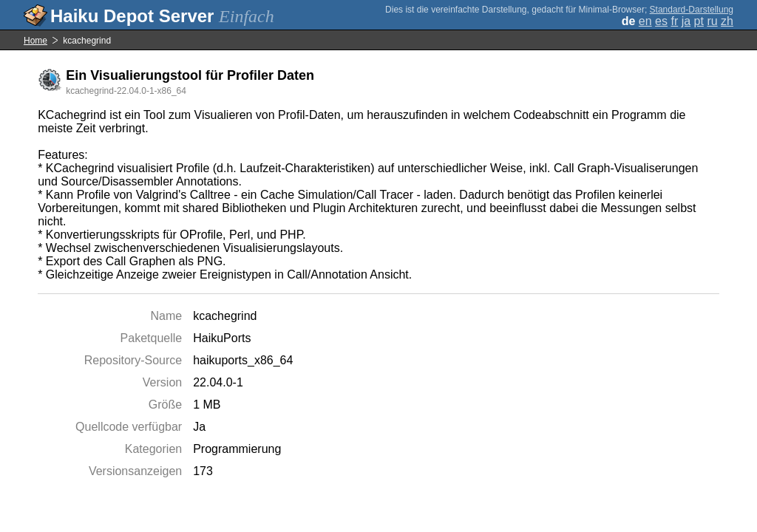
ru (712, 21)
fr (674, 21)
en (645, 21)
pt (699, 21)
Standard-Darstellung (692, 10)
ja (686, 21)
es (661, 21)
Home (35, 41)
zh (727, 21)
